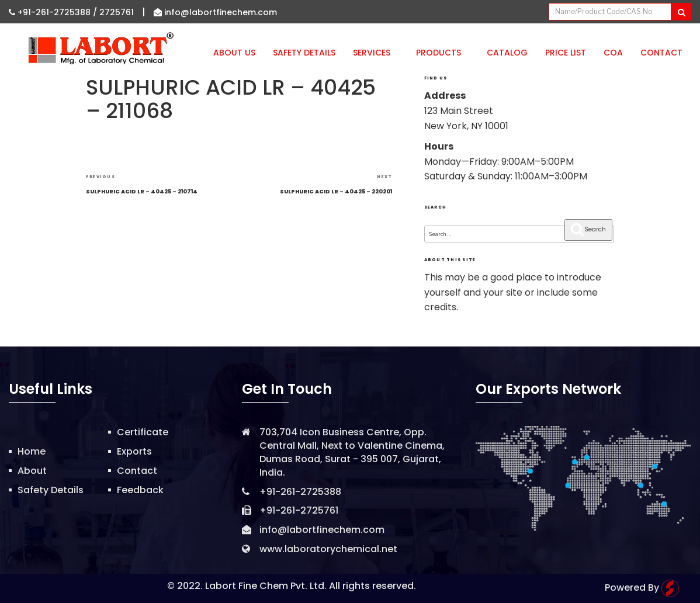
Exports (134, 451)
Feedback (140, 490)
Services (376, 53)
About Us (234, 53)
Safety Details (304, 53)
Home (32, 451)
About (32, 471)
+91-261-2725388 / (54, 12)
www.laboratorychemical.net (328, 549)
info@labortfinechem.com (215, 12)
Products (443, 53)
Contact (661, 53)
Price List (566, 53)
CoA (613, 53)
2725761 (117, 12)
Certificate (143, 432)
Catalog (507, 53)
